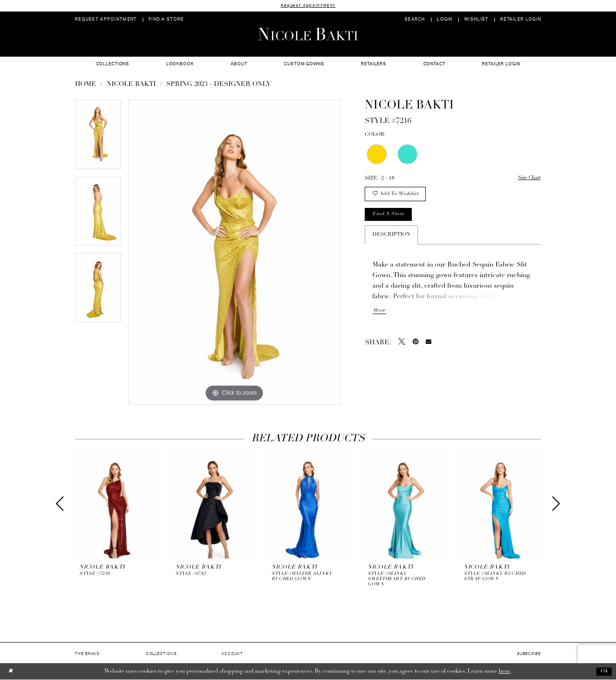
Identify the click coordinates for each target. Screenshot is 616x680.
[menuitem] (106, 20)
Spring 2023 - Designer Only (219, 85)
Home (86, 85)
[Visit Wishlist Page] (476, 20)
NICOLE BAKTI (131, 85)
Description (391, 237)
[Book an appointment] (106, 20)
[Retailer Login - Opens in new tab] (521, 20)
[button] (445, 20)
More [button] (379, 313)
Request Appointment (308, 6)
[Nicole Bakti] (308, 34)
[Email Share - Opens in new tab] (429, 344)
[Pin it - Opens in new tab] (416, 344)
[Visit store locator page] (166, 20)
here (505, 671)
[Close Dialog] (11, 672)
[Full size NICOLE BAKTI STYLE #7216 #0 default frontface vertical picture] (234, 253)
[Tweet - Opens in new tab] (402, 344)
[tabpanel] (98, 138)
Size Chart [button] (528, 179)
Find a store (389, 216)
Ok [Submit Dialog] (604, 671)
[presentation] (116, 504)
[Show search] (415, 20)
